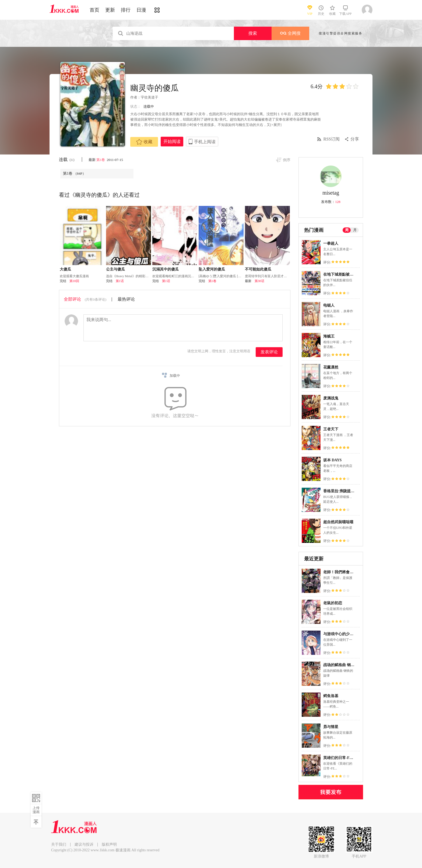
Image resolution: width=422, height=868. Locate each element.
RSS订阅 (332, 139)
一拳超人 (331, 243)
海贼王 (329, 336)
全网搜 (290, 33)
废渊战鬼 (331, 398)
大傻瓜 (65, 269)
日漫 (141, 10)
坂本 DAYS (332, 460)
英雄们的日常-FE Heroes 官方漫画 (352, 758)
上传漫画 (36, 810)
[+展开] (276, 125)
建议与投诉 (84, 844)
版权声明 (109, 844)
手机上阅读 (205, 142)
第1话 (120, 281)
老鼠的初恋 (333, 603)
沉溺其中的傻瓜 (166, 269)
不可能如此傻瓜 (258, 269)
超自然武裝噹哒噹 (338, 522)
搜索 (253, 33)
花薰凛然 (331, 367)
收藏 (144, 142)
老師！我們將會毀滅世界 (344, 572)
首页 (94, 10)
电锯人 (329, 305)
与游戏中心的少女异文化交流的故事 (353, 634)
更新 (110, 10)
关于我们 (59, 844)
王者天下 (331, 429)
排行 (126, 10)
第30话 (259, 281)
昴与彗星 (331, 727)
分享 (355, 139)
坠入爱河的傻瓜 (212, 269)
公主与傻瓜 (115, 269)
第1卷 (101, 160)
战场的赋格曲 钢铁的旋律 (344, 665)
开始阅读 (172, 141)
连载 (68, 159)
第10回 (74, 281)
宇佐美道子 (150, 97)
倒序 (287, 160)
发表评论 (269, 352)
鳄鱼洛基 (331, 696)
